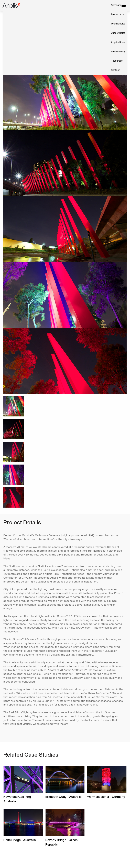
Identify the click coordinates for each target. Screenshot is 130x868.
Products (116, 15)
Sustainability (118, 52)
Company (116, 5)
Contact (115, 70)
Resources (117, 61)
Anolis (12, 5)
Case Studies (118, 33)
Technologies (118, 24)
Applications (118, 42)
